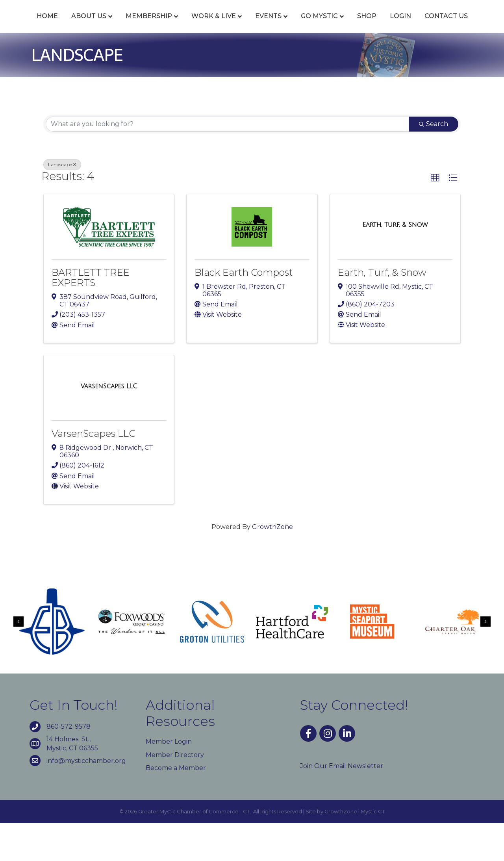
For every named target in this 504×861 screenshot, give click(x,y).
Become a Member (176, 806)
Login (224, 54)
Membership (149, 25)
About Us (89, 25)
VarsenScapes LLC (94, 471)
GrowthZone (272, 565)
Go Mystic (410, 25)
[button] (435, 216)
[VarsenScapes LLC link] (109, 424)
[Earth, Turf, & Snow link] (395, 263)
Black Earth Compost (244, 310)
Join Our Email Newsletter (342, 804)
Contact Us (269, 54)
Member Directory (175, 793)
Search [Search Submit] (434, 162)
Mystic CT (373, 849)
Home (48, 25)
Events (269, 25)
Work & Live (214, 25)
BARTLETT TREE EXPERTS (91, 315)
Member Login (169, 780)
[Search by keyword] (227, 162)
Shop (458, 25)
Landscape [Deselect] (62, 202)
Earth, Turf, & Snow (382, 310)
